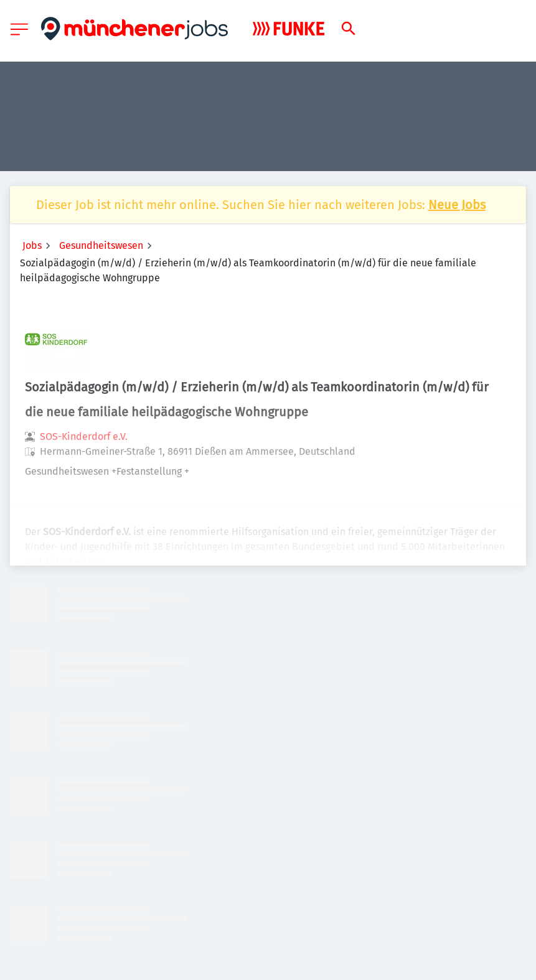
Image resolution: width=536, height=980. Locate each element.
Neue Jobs (457, 205)
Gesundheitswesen (101, 245)
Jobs (32, 245)
